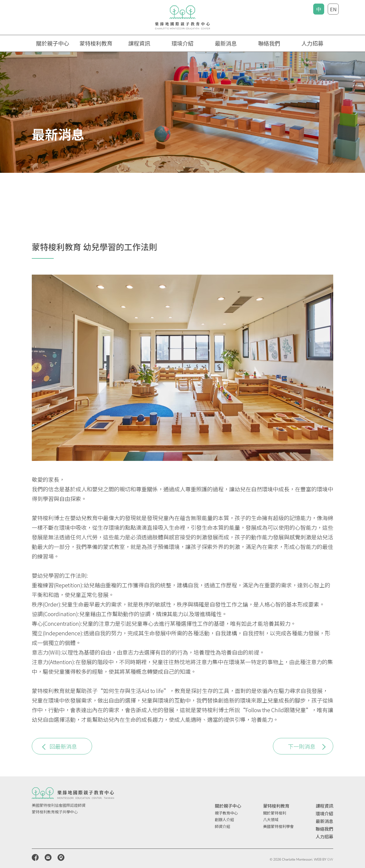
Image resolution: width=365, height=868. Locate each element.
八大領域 (271, 819)
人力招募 (312, 43)
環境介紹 (182, 43)
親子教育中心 (226, 813)
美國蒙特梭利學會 (278, 826)
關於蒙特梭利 (275, 813)
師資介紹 (223, 826)
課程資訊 (324, 806)
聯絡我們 (269, 43)
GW (330, 859)
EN (333, 9)
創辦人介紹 (224, 819)
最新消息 (226, 43)
